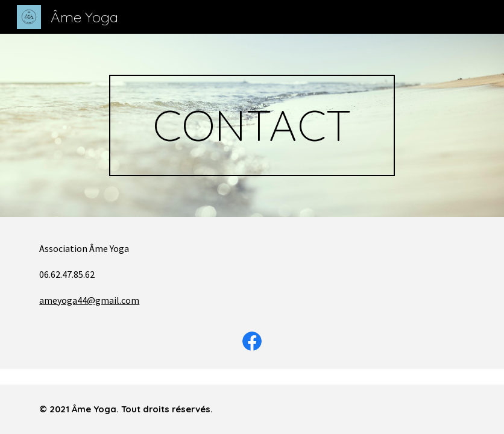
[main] (252, 125)
